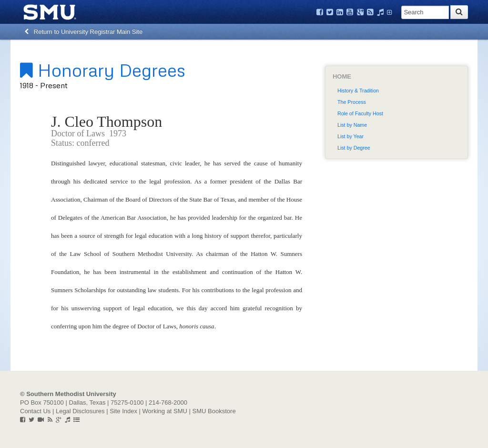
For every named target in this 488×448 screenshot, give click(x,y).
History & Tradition (358, 91)
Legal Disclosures (80, 411)
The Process (352, 102)
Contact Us (35, 411)
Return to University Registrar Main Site (84, 32)
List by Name (352, 125)
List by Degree (354, 148)
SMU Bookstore (214, 411)
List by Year (351, 136)
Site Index (123, 411)
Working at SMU (165, 411)
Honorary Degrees (103, 70)
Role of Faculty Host (360, 113)
